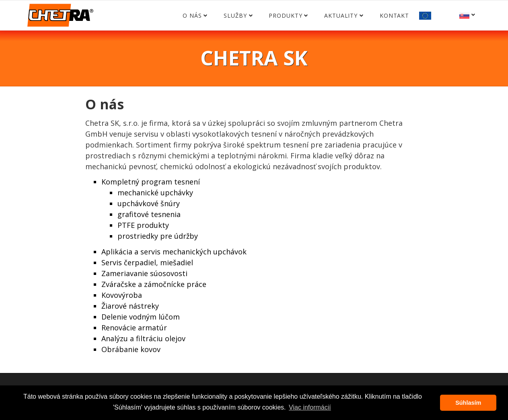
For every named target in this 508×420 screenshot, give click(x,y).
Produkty (285, 15)
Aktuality (341, 15)
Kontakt (394, 15)
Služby (235, 15)
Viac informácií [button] (310, 407)
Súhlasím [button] (468, 403)
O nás (192, 15)
